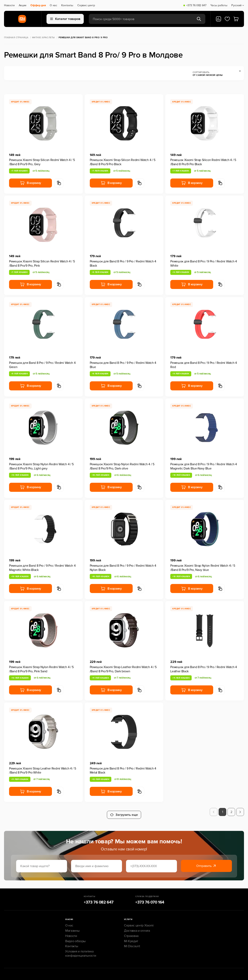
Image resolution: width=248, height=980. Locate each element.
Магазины (72, 928)
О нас (53, 5)
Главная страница (16, 38)
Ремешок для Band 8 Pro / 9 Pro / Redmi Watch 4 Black (123, 264)
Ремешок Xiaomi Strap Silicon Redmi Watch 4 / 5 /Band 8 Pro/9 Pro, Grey (42, 162)
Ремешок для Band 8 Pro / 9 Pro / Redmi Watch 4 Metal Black (123, 771)
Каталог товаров (65, 19)
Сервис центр (86, 5)
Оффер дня (38, 5)
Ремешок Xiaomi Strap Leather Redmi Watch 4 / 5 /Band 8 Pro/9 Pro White (42, 771)
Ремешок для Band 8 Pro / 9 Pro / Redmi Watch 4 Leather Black (204, 669)
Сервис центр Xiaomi (139, 923)
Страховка (131, 933)
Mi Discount (132, 944)
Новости (9, 5)
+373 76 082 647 (196, 5)
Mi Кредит (131, 938)
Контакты (67, 5)
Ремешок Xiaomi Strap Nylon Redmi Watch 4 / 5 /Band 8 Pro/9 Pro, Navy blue (203, 568)
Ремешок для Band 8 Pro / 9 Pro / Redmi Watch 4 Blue (123, 365)
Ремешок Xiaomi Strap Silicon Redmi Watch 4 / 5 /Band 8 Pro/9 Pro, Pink (42, 264)
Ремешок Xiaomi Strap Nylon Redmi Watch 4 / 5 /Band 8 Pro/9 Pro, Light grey (41, 466)
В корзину (30, 183)
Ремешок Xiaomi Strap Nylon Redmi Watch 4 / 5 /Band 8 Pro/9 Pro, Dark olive (122, 466)
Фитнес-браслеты (43, 38)
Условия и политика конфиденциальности (81, 951)
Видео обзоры (75, 938)
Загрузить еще (124, 812)
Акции (23, 5)
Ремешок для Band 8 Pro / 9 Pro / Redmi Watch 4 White (204, 264)
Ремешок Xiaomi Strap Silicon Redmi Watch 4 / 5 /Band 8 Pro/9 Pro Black (123, 162)
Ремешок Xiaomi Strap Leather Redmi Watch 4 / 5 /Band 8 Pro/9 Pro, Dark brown (123, 669)
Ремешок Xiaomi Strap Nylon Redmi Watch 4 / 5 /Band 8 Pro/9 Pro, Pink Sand (41, 669)
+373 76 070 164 (150, 900)
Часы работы (219, 5)
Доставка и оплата (137, 928)
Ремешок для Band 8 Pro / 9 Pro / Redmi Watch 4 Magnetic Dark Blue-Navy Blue (204, 466)
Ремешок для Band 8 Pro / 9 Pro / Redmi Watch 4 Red (204, 365)
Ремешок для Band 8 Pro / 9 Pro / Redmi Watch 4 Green (42, 365)
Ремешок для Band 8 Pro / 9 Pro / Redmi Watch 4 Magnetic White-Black (42, 568)
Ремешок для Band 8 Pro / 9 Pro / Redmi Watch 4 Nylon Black (123, 568)
